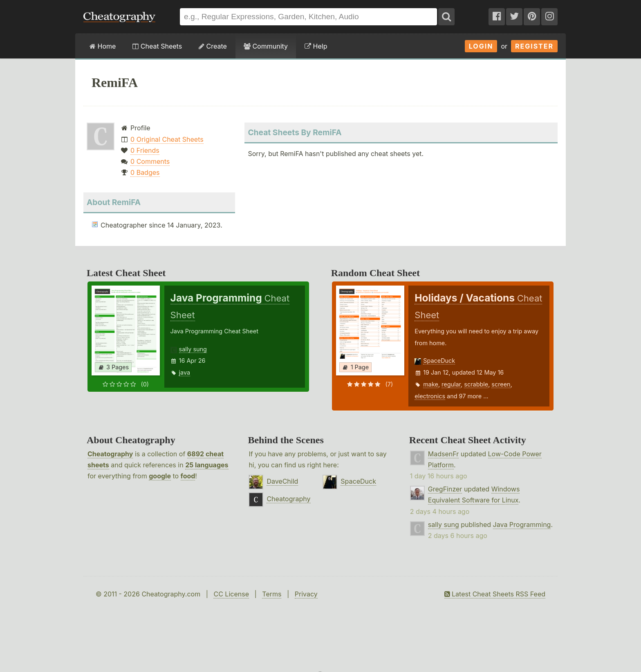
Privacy (306, 594)
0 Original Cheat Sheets (167, 139)
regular (451, 384)
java (185, 372)
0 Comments (150, 161)
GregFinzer (445, 489)
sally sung (193, 349)
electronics (430, 396)
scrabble (476, 384)
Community (266, 46)
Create (213, 46)
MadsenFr (443, 454)
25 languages (207, 465)
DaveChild (282, 481)
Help (316, 46)
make (431, 384)
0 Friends (145, 150)
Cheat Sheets (157, 46)
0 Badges (145, 172)
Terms (272, 594)
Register (534, 46)
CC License (231, 594)
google (160, 476)
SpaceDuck (439, 361)
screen (501, 384)
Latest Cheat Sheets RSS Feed (495, 594)
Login (481, 46)
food (188, 476)
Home (103, 46)
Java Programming (522, 525)
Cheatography (110, 454)
